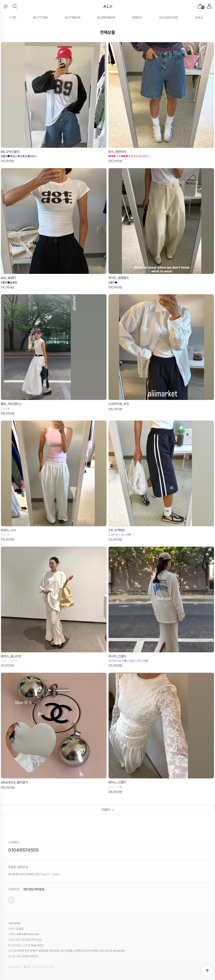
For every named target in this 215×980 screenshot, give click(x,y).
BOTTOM (40, 17)
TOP (13, 17)
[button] (15, 6)
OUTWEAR (72, 17)
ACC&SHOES (169, 17)
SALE (199, 17)
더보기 (106, 810)
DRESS (137, 17)
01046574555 (23, 850)
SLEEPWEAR (106, 17)
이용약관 (14, 889)
